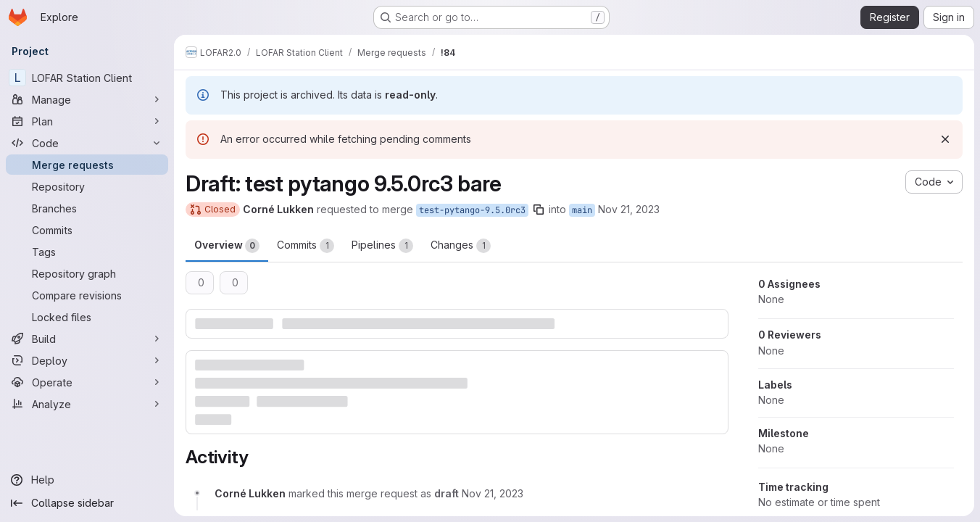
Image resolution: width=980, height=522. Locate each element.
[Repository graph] (87, 273)
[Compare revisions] (87, 295)
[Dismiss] (945, 139)
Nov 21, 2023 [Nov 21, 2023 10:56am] (629, 209)
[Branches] (87, 208)
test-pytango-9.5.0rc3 (472, 210)
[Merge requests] (87, 165)
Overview (227, 246)
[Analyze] (87, 404)
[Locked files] (87, 317)
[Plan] (87, 121)
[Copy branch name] (539, 210)
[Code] (87, 143)
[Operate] (87, 382)
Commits (306, 246)
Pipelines (382, 246)
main (582, 210)
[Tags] (87, 252)
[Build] (87, 339)
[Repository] (87, 186)
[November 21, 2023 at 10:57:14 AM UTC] (493, 493)
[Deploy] (87, 360)
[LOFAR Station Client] (87, 78)
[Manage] (87, 99)
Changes (461, 246)
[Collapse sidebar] (87, 503)
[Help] (87, 480)
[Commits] (87, 230)
